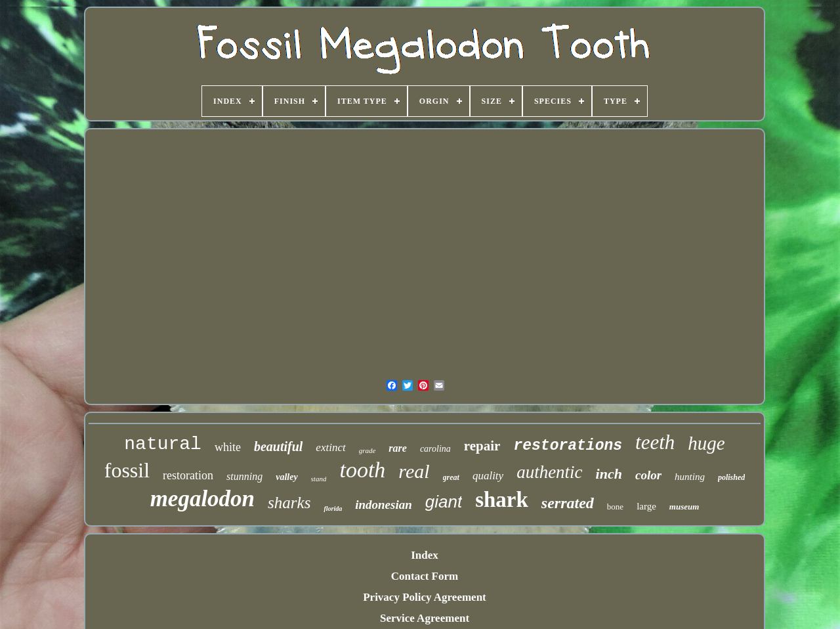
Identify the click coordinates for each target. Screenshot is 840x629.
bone (615, 507)
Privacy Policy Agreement (425, 597)
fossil (127, 470)
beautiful (278, 446)
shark (502, 500)
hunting (690, 477)
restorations (568, 446)
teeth (655, 442)
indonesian (384, 505)
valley (286, 477)
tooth (362, 470)
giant (444, 502)
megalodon (202, 499)
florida (333, 509)
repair (482, 446)
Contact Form (425, 576)
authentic (549, 472)
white (228, 447)
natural (163, 444)
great (451, 477)
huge (706, 443)
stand (319, 479)
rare (398, 448)
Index (425, 555)
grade (367, 450)
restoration (188, 475)
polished (731, 477)
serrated (568, 503)
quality (488, 476)
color (648, 475)
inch (609, 474)
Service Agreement (425, 618)
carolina (435, 449)
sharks (289, 503)
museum (684, 507)
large (646, 506)
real (414, 471)
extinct (330, 447)
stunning (244, 476)
